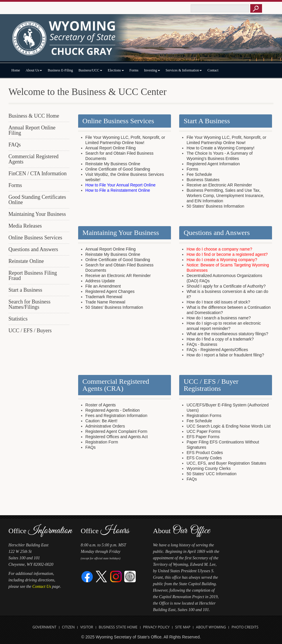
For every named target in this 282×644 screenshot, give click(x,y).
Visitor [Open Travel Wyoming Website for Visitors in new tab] (87, 627)
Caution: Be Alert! (101, 421)
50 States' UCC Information (211, 474)
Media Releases (25, 226)
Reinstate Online (26, 261)
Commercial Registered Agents (33, 159)
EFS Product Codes (205, 453)
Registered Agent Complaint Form (116, 431)
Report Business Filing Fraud (33, 276)
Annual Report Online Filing (32, 130)
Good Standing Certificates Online (37, 200)
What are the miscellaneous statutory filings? (227, 334)
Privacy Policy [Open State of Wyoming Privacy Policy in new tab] (156, 627)
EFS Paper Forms (203, 437)
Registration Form (102, 442)
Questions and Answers (33, 249)
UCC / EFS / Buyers (30, 331)
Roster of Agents (101, 405)
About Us (34, 70)
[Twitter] (101, 576)
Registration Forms (204, 416)
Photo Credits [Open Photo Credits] (245, 627)
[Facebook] (87, 576)
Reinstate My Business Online (113, 164)
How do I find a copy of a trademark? (220, 339)
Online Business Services (35, 238)
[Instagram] (116, 576)
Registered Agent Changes (110, 291)
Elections (116, 70)
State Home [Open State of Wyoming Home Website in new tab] (127, 627)
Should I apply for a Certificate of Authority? (226, 286)
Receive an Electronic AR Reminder (219, 185)
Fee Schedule (199, 174)
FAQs (15, 145)
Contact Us (42, 587)
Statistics (18, 319)
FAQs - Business (202, 344)
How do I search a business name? (219, 318)
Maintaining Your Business (37, 214)
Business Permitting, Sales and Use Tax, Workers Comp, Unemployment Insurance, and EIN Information (225, 196)
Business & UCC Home (34, 116)
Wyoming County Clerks (209, 468)
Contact (213, 70)
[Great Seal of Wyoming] (130, 576)
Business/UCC (90, 70)
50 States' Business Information (215, 206)
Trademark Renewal (104, 297)
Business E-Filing (60, 70)
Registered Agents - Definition (113, 410)
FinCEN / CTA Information (38, 173)
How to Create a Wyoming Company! (220, 148)
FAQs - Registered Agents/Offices (217, 350)
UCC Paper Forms (203, 431)
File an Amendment (103, 286)
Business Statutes (203, 180)
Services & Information (184, 70)
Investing (152, 70)
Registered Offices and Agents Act (117, 437)
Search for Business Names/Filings (30, 304)
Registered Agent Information (213, 164)
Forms (134, 70)
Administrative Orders (105, 426)
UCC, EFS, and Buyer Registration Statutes (226, 463)
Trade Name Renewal (105, 302)
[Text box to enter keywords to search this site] (220, 8)
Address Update (100, 281)
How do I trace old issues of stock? (218, 302)
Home (16, 70)
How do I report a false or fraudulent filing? (225, 355)
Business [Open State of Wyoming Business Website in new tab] (107, 627)
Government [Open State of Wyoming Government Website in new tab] (45, 627)
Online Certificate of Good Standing (118, 169)
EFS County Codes (204, 458)
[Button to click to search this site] (256, 8)
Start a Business (25, 290)
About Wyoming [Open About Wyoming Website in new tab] (211, 627)
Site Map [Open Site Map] (183, 627)
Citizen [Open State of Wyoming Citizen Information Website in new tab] (68, 627)
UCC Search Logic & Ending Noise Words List (229, 426)
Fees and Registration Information (116, 416)
